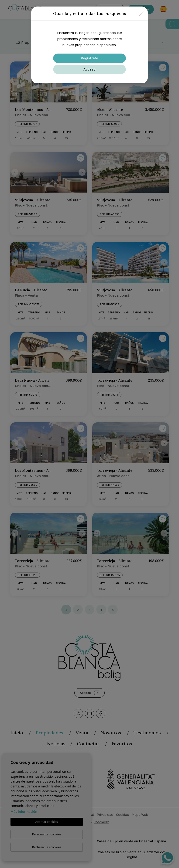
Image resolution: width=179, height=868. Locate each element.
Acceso (89, 69)
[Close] (141, 13)
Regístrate (89, 58)
